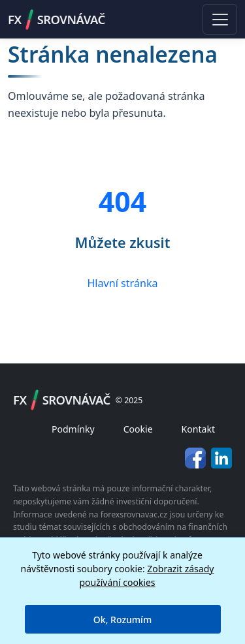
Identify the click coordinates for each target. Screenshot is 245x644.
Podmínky (73, 429)
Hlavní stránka (122, 283)
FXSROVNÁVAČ (57, 20)
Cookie (138, 429)
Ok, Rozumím (122, 620)
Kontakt (198, 429)
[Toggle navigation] (220, 19)
